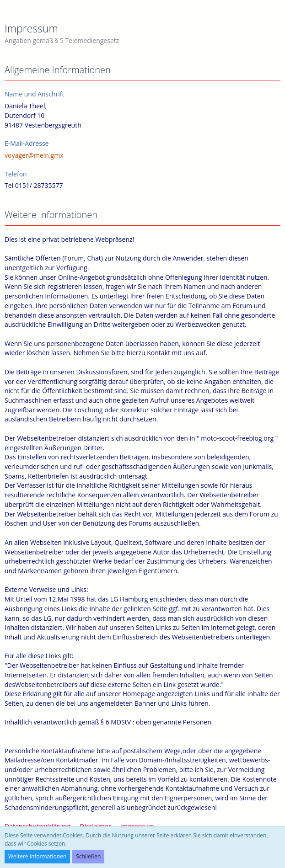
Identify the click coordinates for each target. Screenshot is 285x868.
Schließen (88, 856)
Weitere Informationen (37, 856)
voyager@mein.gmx (34, 155)
